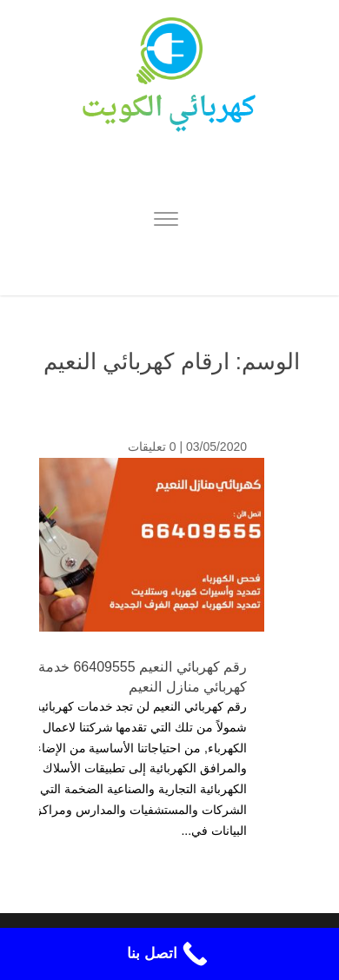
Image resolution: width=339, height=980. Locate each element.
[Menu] (166, 222)
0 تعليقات (152, 447)
